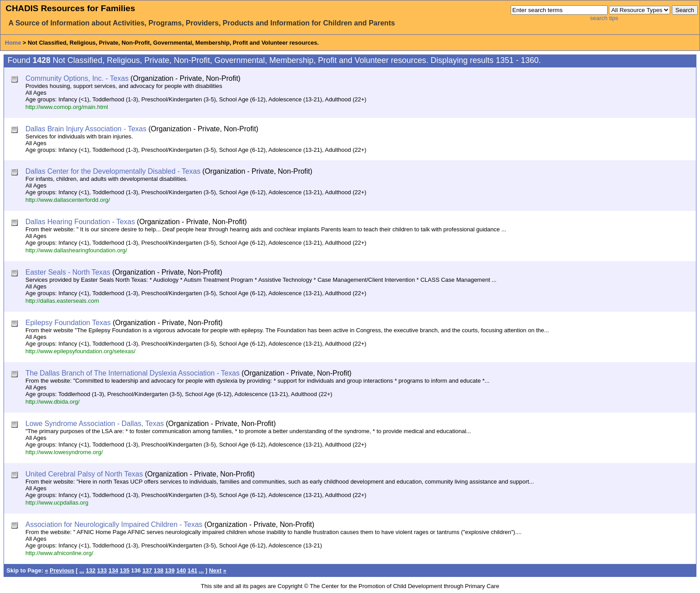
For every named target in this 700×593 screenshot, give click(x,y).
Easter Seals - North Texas (68, 272)
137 (147, 570)
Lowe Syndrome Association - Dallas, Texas (95, 424)
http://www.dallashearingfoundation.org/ (76, 250)
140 (181, 570)
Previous (62, 570)
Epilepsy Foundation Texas (68, 323)
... (82, 570)
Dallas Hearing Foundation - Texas (80, 222)
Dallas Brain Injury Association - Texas (86, 129)
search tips (604, 18)
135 (125, 570)
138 (158, 570)
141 (192, 570)
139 (170, 570)
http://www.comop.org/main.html (67, 107)
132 (91, 570)
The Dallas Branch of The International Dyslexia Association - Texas (133, 373)
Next (215, 570)
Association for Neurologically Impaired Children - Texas (114, 524)
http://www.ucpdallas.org (57, 503)
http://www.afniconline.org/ (59, 553)
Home (13, 43)
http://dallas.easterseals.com (62, 301)
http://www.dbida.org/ (52, 402)
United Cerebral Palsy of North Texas (84, 474)
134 (113, 570)
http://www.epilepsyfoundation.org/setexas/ (80, 351)
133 (102, 570)
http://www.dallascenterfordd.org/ (68, 200)
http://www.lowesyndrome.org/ (64, 452)
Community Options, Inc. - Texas (77, 78)
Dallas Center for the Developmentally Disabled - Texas (113, 171)
